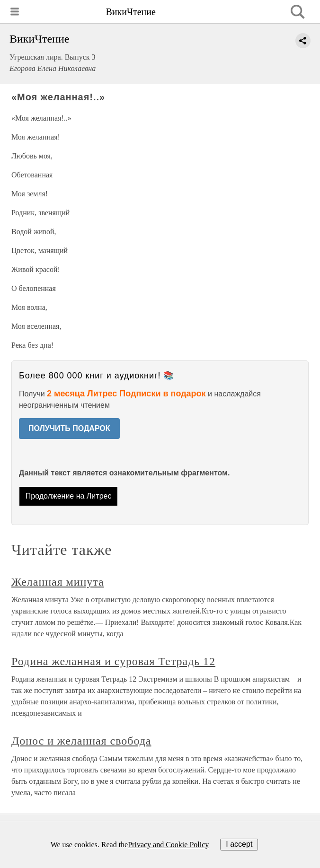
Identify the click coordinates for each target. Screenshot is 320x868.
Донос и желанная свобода (81, 741)
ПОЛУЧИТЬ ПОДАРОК (69, 428)
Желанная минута (58, 582)
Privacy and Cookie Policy (168, 845)
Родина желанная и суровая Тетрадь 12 (113, 661)
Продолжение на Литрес (69, 496)
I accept (239, 844)
